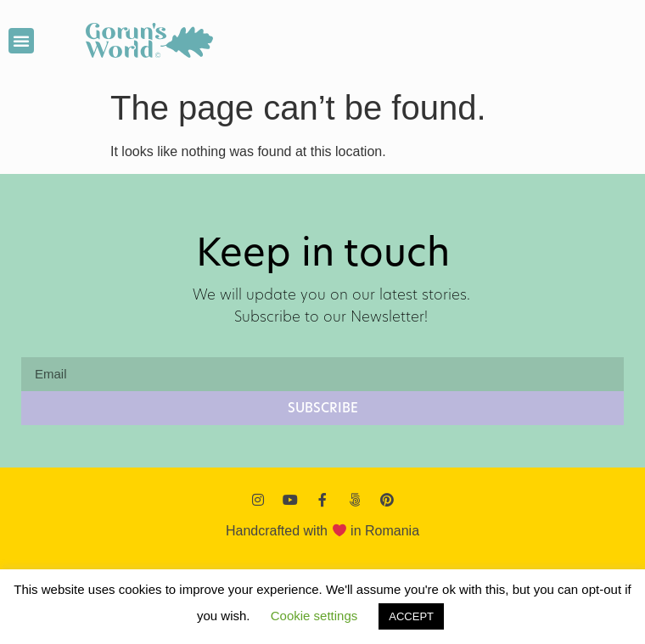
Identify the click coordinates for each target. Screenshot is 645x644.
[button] (21, 41)
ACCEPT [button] (411, 616)
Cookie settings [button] (314, 616)
